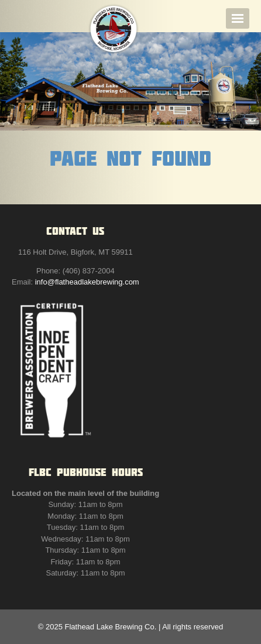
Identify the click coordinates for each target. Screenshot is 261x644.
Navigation (238, 18)
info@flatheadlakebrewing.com (87, 282)
